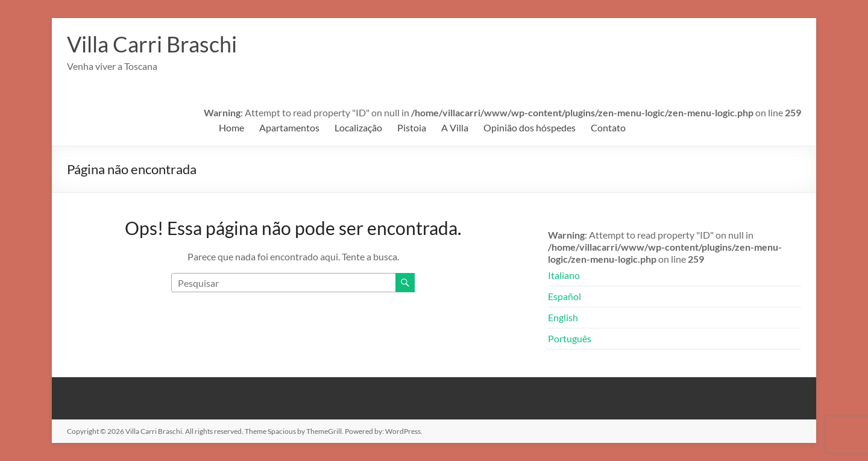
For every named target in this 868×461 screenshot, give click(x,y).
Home (231, 127)
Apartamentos (289, 127)
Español (565, 296)
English (563, 317)
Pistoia (412, 127)
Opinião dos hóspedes (530, 127)
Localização (358, 127)
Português (570, 338)
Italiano (564, 275)
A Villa (455, 127)
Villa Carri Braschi (152, 44)
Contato (608, 127)
